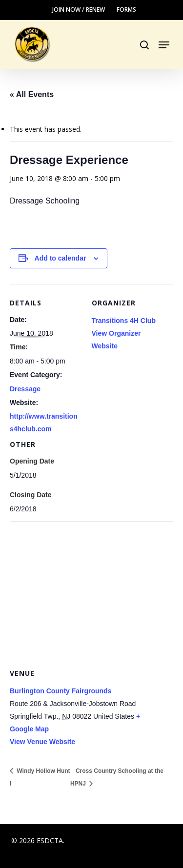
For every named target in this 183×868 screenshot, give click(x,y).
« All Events (32, 94)
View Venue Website (42, 742)
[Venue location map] (91, 592)
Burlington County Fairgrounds (61, 691)
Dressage (25, 389)
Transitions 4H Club (124, 321)
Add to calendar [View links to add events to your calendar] (61, 258)
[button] (164, 45)
